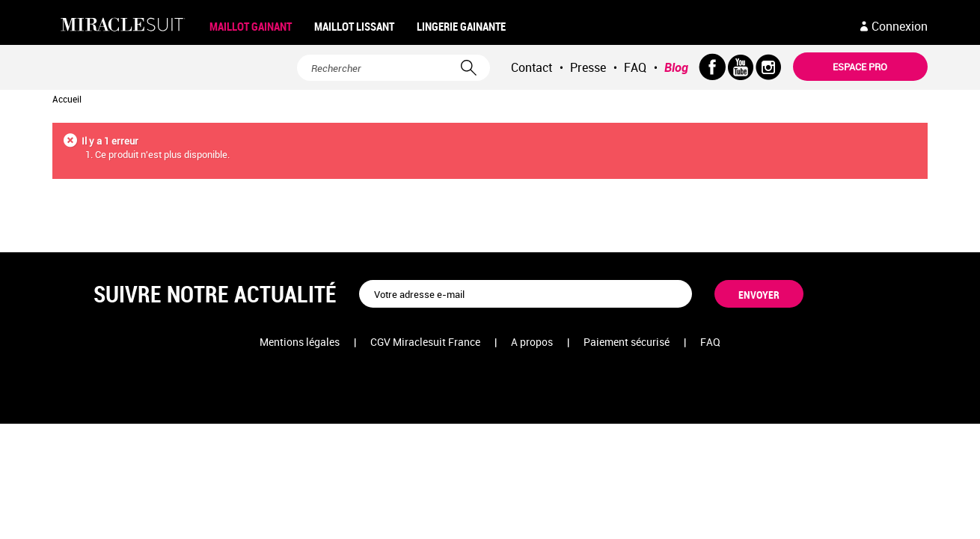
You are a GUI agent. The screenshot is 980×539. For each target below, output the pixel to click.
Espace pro (860, 67)
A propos (532, 342)
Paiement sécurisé (627, 342)
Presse (588, 67)
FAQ (635, 67)
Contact (532, 67)
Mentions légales (300, 342)
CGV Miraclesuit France (425, 342)
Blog (676, 67)
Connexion (900, 26)
